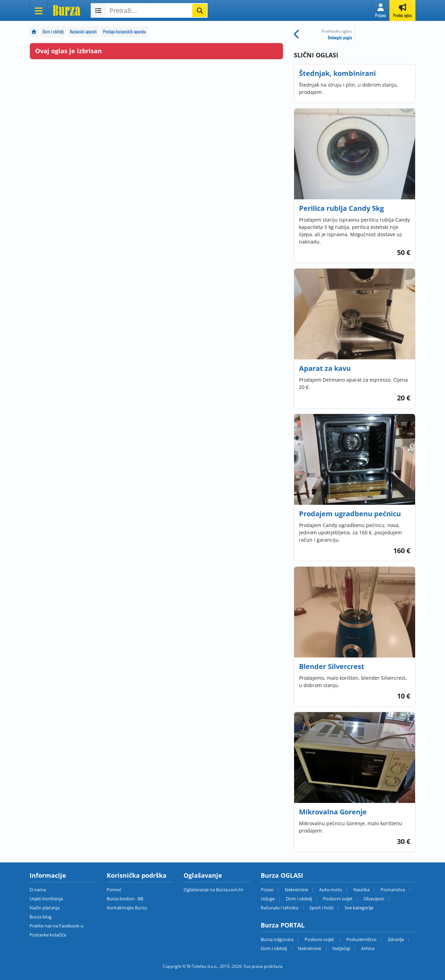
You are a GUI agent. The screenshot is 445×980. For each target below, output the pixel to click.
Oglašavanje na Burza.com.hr (213, 890)
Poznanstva (393, 890)
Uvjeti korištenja (46, 899)
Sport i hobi (321, 908)
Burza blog (41, 917)
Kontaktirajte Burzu (127, 908)
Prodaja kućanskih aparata (124, 31)
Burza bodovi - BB (125, 899)
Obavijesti (374, 899)
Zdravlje (396, 939)
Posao (267, 890)
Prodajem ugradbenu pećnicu (350, 514)
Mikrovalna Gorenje (333, 812)
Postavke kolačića (48, 935)
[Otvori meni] (39, 10)
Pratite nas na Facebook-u (56, 926)
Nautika (361, 890)
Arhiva (368, 948)
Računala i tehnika (280, 908)
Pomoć (114, 890)
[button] (381, 10)
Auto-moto (331, 890)
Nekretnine (296, 890)
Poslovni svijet (338, 899)
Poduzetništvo (361, 939)
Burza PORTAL (283, 925)
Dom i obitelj (53, 31)
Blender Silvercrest (332, 666)
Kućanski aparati (83, 31)
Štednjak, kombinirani (337, 73)
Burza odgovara (277, 939)
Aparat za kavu (325, 368)
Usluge (268, 899)
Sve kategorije (359, 908)
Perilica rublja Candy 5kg (341, 208)
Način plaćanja (44, 908)
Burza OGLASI (282, 875)
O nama (38, 890)
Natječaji (341, 948)
